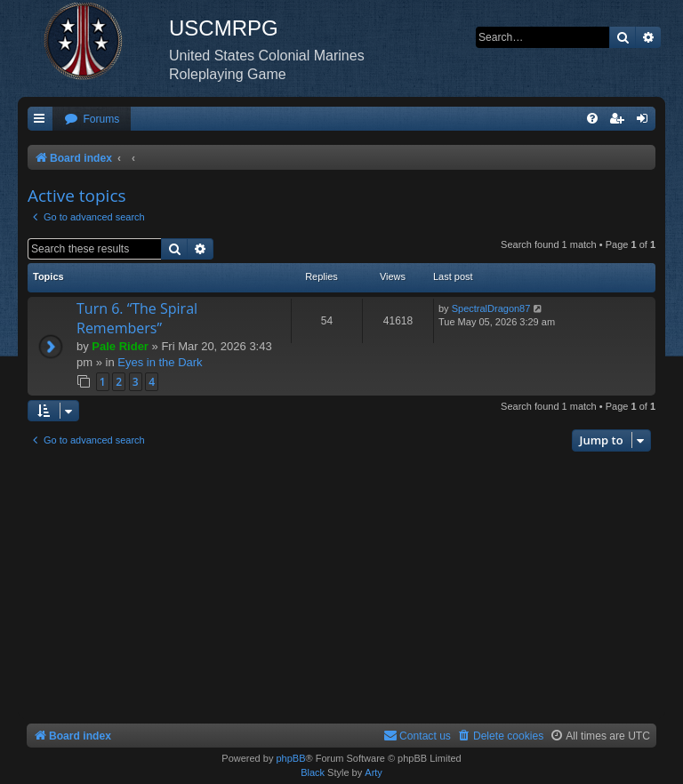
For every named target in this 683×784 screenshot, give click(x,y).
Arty (374, 772)
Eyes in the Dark (160, 362)
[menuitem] (92, 120)
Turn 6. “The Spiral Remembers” (137, 318)
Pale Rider (120, 346)
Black (313, 772)
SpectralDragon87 (491, 308)
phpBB (290, 758)
